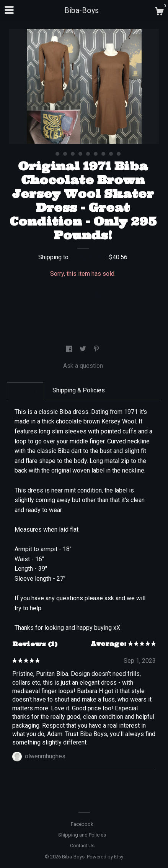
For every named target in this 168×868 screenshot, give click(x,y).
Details (25, 390)
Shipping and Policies (82, 835)
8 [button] (103, 154)
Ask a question (83, 366)
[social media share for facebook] (70, 349)
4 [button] (73, 154)
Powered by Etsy (105, 857)
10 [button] (119, 154)
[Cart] (159, 12)
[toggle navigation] (9, 10)
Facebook (82, 824)
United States (88, 257)
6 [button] (88, 154)
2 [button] (57, 154)
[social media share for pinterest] (96, 349)
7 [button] (96, 154)
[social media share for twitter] (84, 349)
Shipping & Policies (79, 390)
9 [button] (111, 154)
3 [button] (65, 154)
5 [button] (80, 154)
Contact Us (82, 846)
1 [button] (50, 154)
